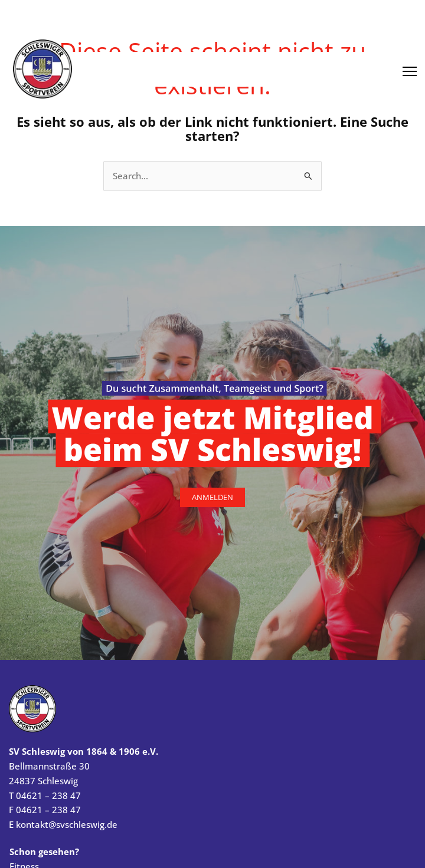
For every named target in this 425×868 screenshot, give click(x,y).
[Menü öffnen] (410, 67)
